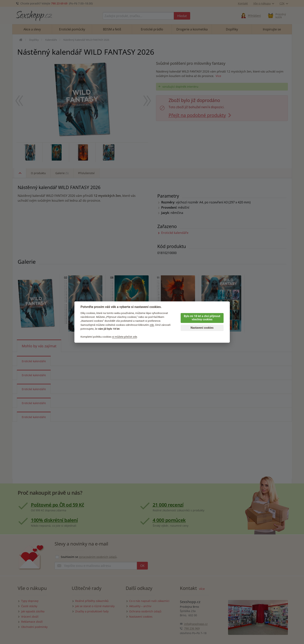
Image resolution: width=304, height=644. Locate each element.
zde (152, 325)
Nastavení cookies (202, 328)
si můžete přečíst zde (125, 337)
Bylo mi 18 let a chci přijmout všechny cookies (202, 318)
